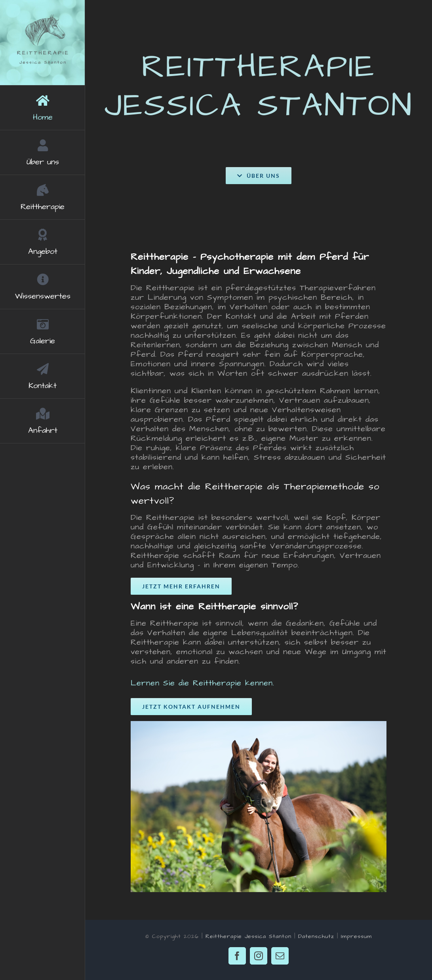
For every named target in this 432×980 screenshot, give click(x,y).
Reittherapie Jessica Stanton (248, 936)
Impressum (356, 936)
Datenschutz (316, 936)
